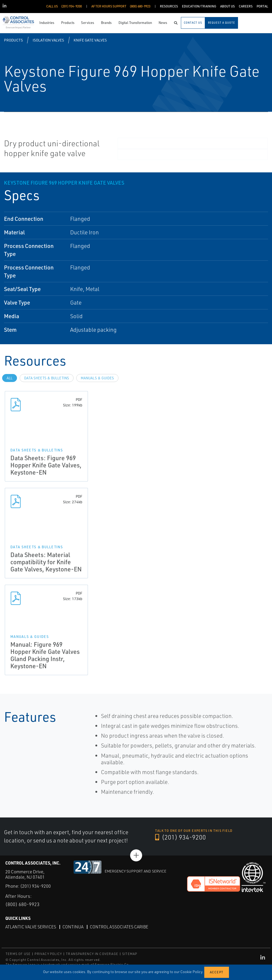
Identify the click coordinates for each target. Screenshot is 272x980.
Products (13, 40)
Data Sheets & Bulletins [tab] (47, 378)
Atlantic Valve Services (31, 927)
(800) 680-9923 (22, 904)
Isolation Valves (48, 40)
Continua (73, 927)
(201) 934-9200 (181, 837)
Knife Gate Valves (90, 40)
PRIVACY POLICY (48, 954)
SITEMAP (130, 954)
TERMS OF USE (18, 954)
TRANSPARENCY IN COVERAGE (92, 954)
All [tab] (10, 378)
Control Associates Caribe (119, 927)
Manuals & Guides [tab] (97, 378)
